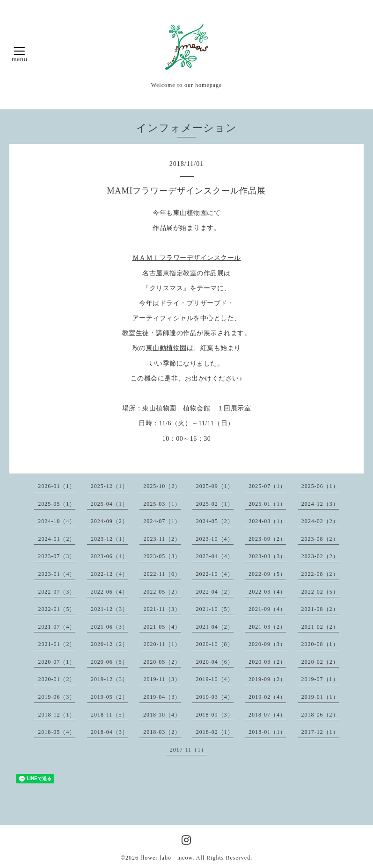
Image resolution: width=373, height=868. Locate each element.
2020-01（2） (57, 679)
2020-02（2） (320, 662)
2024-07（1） (162, 521)
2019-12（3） (110, 679)
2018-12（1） (57, 715)
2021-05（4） (162, 627)
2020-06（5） (110, 662)
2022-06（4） (110, 592)
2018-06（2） (320, 715)
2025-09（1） (215, 486)
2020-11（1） (162, 644)
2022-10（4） (215, 574)
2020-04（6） (215, 662)
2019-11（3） (162, 679)
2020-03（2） (267, 662)
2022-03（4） (267, 592)
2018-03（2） (162, 732)
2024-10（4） (57, 521)
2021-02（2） (320, 627)
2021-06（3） (110, 627)
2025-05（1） (57, 504)
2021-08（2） (320, 609)
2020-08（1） (320, 644)
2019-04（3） (162, 697)
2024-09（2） (110, 521)
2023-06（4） (110, 556)
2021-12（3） (110, 609)
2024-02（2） (320, 521)
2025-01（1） (267, 504)
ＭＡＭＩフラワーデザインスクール (187, 258)
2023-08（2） (320, 539)
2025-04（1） (110, 504)
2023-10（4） (215, 539)
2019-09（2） (267, 679)
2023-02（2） (320, 556)
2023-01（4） (57, 574)
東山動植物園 (166, 348)
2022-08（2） (320, 574)
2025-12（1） (110, 486)
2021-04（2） (215, 627)
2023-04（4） (215, 556)
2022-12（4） (110, 574)
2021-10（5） (215, 609)
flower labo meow (167, 858)
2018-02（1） (215, 732)
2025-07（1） (267, 486)
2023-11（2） (162, 539)
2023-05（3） (162, 556)
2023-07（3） (57, 556)
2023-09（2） (267, 539)
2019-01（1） (320, 697)
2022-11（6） (162, 574)
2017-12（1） (320, 732)
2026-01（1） (57, 486)
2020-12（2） (110, 644)
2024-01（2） (57, 539)
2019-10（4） (215, 679)
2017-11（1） (189, 750)
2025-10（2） (162, 486)
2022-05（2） (162, 592)
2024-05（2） (215, 521)
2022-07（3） (57, 592)
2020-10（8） (215, 644)
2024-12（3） (320, 504)
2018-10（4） (162, 715)
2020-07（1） (57, 662)
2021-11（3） (162, 609)
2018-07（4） (267, 715)
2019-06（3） (57, 697)
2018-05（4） (57, 732)
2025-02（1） (215, 504)
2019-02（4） (267, 697)
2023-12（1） (110, 539)
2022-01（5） (57, 609)
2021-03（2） (267, 627)
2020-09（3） (267, 644)
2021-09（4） (267, 609)
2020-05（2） (162, 662)
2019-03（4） (215, 697)
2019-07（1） (320, 679)
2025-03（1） (162, 504)
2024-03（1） (267, 521)
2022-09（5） (267, 574)
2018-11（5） (110, 715)
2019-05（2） (110, 697)
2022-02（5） (320, 592)
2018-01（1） (267, 732)
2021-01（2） (57, 644)
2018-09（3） (215, 715)
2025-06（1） (320, 486)
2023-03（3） (267, 556)
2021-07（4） (57, 627)
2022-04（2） (215, 592)
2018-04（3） (110, 732)
